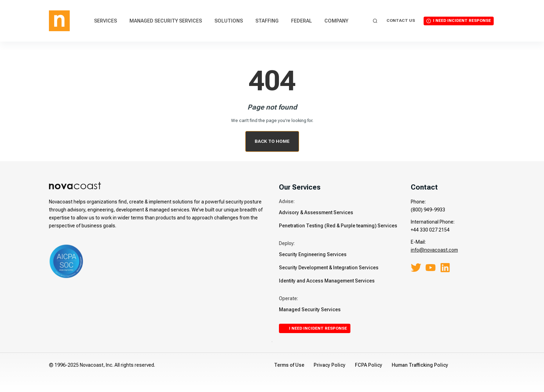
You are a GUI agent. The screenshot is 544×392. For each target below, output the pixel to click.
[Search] (375, 21)
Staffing (267, 21)
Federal (301, 21)
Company (336, 21)
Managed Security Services (166, 21)
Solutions (229, 21)
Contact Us (401, 20)
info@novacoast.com (434, 250)
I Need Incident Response (462, 20)
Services (105, 21)
